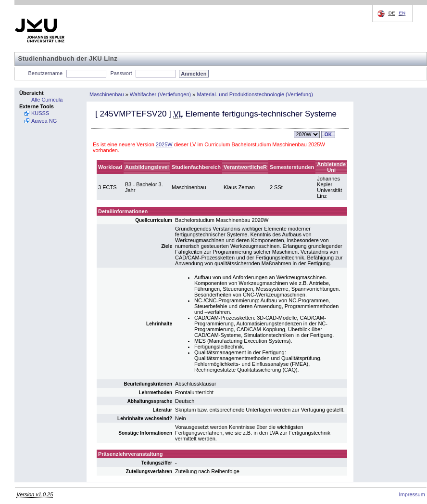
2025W (164, 144)
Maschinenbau (107, 94)
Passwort (121, 73)
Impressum (412, 494)
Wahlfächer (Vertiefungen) (160, 94)
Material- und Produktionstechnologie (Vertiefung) (255, 94)
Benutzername (46, 73)
